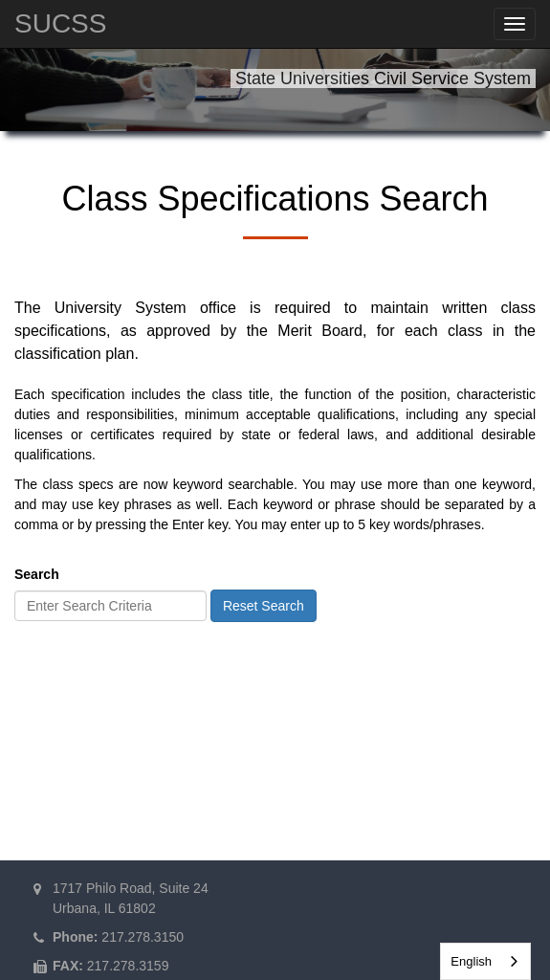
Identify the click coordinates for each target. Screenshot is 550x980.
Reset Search (264, 606)
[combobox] (485, 961)
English (471, 961)
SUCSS (60, 23)
